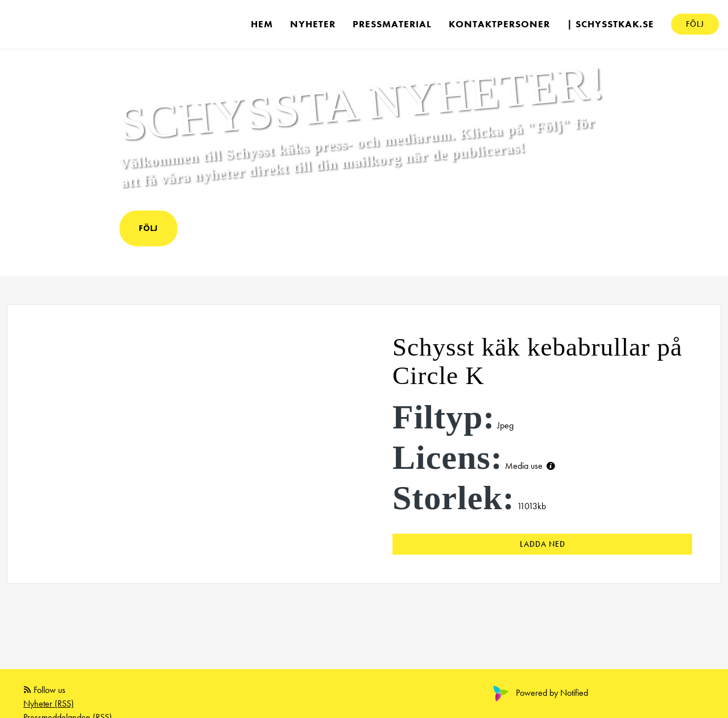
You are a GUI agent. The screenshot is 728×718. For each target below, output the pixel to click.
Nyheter (313, 24)
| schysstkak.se (611, 24)
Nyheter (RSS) (49, 703)
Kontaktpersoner (499, 24)
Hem (262, 24)
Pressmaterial (392, 24)
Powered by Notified (539, 693)
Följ (695, 24)
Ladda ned (543, 544)
